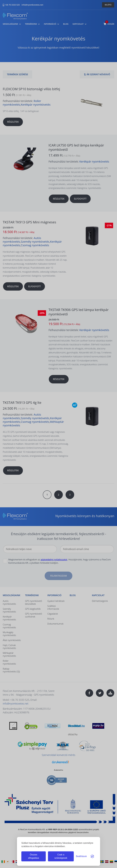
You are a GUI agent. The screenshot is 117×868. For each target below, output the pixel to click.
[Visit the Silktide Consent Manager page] (92, 856)
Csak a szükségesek (61, 856)
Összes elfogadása (34, 856)
